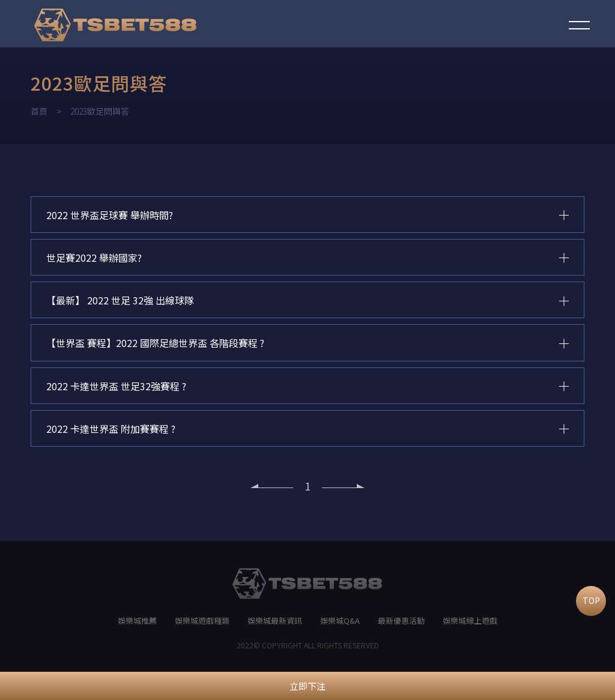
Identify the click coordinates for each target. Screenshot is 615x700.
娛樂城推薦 (137, 626)
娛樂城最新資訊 (275, 626)
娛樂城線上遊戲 (470, 626)
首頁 (39, 111)
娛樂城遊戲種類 (202, 626)
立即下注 (307, 686)
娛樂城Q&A (340, 626)
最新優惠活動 (401, 626)
